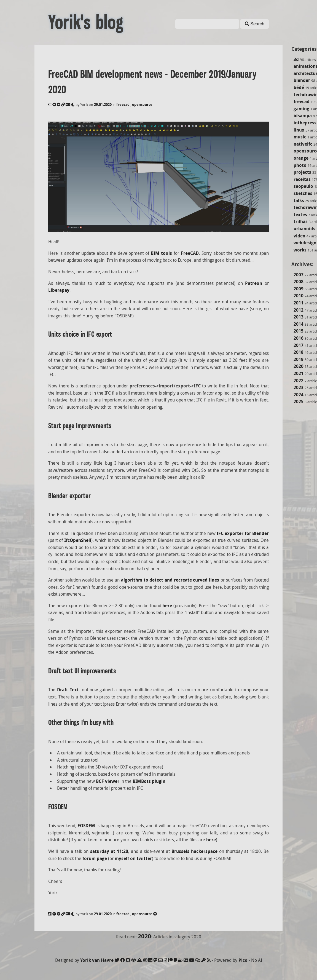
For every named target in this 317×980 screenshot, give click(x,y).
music (300, 137)
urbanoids (304, 229)
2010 (299, 296)
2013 (299, 317)
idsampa (303, 116)
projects (302, 172)
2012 (299, 310)
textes (300, 215)
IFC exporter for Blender (243, 533)
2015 (299, 331)
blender (302, 80)
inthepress (305, 123)
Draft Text (68, 690)
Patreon (254, 283)
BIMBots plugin (149, 781)
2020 (299, 366)
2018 (299, 352)
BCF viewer (108, 781)
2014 (299, 324)
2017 (299, 345)
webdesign (305, 243)
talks (299, 200)
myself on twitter (133, 858)
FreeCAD (190, 253)
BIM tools (161, 253)
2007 (299, 275)
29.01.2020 (103, 105)
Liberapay (59, 290)
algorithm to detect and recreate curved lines (170, 580)
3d (296, 59)
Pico (243, 960)
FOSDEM (86, 826)
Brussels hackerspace (194, 851)
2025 (299, 401)
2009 (299, 289)
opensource (142, 105)
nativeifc (303, 144)
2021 (299, 373)
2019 (299, 359)
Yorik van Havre (97, 960)
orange (301, 158)
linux (299, 130)
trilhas (301, 221)
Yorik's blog (86, 23)
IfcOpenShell (78, 540)
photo (300, 165)
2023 (299, 387)
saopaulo (303, 186)
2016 (299, 338)
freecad (302, 101)
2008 (299, 282)
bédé (299, 87)
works (300, 250)
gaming (301, 109)
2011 (299, 303)
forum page (95, 858)
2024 (299, 395)
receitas (302, 179)
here (167, 606)
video (299, 236)
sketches (303, 193)
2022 (299, 381)
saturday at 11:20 (109, 851)
